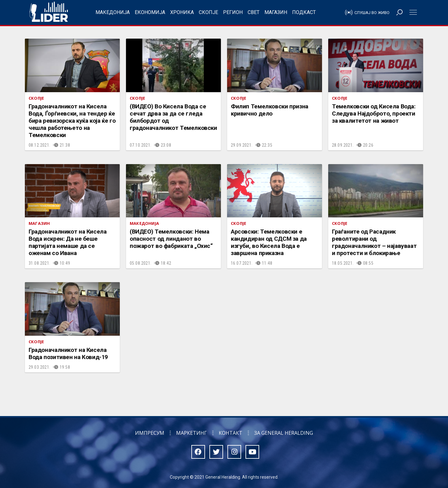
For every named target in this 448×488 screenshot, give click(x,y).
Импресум (150, 433)
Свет (254, 12)
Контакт (231, 433)
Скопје (208, 12)
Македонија (113, 12)
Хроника (182, 12)
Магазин (276, 12)
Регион (233, 12)
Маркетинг (191, 433)
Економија (150, 12)
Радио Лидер (49, 12)
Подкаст (304, 12)
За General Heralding (284, 433)
